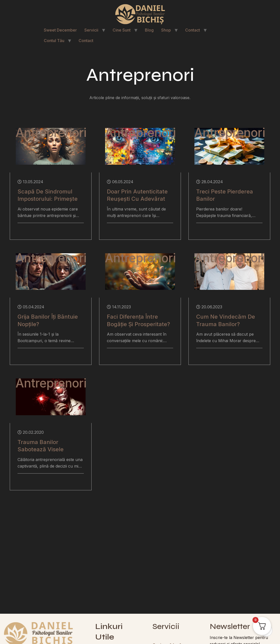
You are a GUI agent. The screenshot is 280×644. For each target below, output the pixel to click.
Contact (193, 30)
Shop (166, 30)
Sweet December (60, 30)
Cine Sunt (122, 30)
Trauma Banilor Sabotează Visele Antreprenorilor (41, 449)
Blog (149, 30)
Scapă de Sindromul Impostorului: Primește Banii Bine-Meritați (48, 199)
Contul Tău (54, 41)
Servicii (91, 30)
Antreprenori (51, 133)
